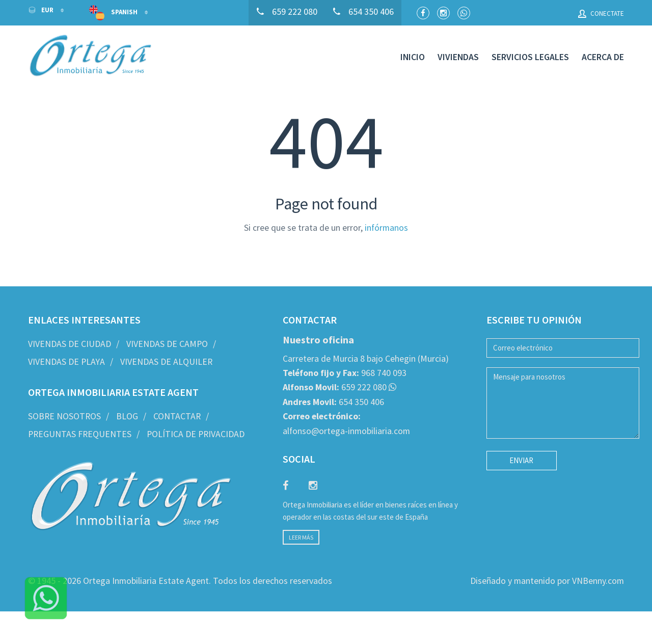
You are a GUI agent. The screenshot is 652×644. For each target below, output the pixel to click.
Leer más (301, 537)
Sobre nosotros (64, 416)
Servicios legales (530, 57)
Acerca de (603, 57)
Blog (127, 416)
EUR (42, 10)
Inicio (413, 57)
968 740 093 (345, 373)
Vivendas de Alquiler (166, 362)
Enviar (521, 460)
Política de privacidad (196, 434)
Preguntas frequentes (80, 434)
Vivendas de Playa (66, 362)
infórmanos (386, 228)
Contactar (177, 416)
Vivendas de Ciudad (70, 344)
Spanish (114, 13)
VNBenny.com (598, 581)
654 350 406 (333, 402)
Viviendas (458, 57)
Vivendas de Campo (167, 344)
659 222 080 (335, 387)
